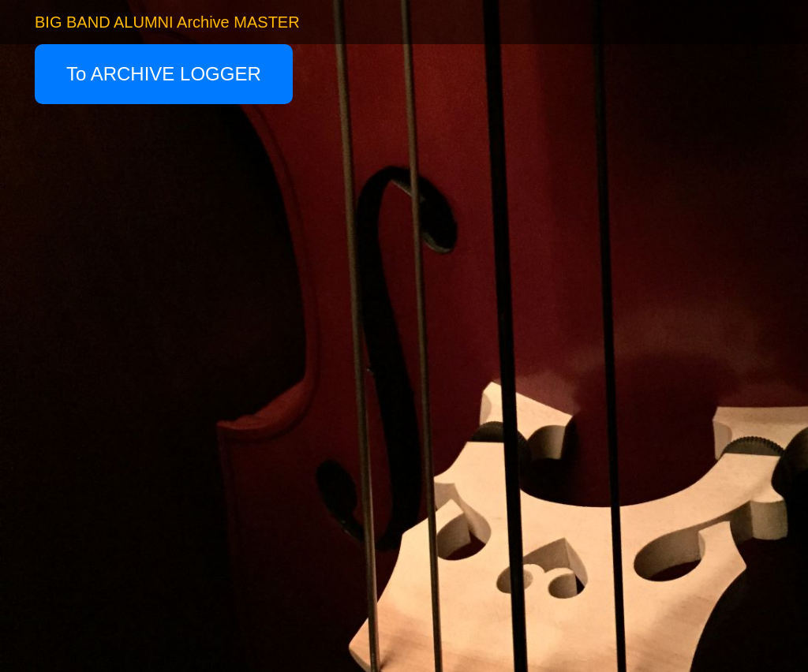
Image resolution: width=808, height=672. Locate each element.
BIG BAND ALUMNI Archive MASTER (167, 22)
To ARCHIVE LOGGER (164, 74)
